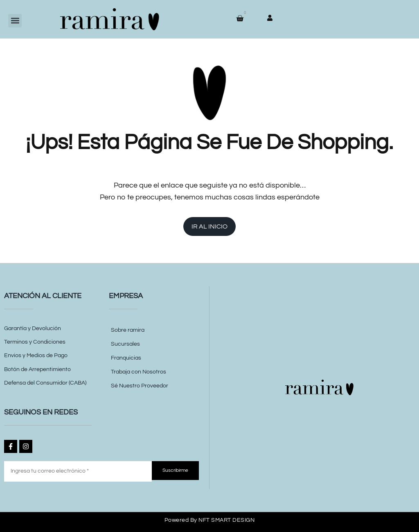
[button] (15, 21)
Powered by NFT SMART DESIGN (210, 520)
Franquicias (126, 358)
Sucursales (125, 344)
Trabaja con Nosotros (139, 372)
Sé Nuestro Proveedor (140, 386)
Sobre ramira (128, 330)
